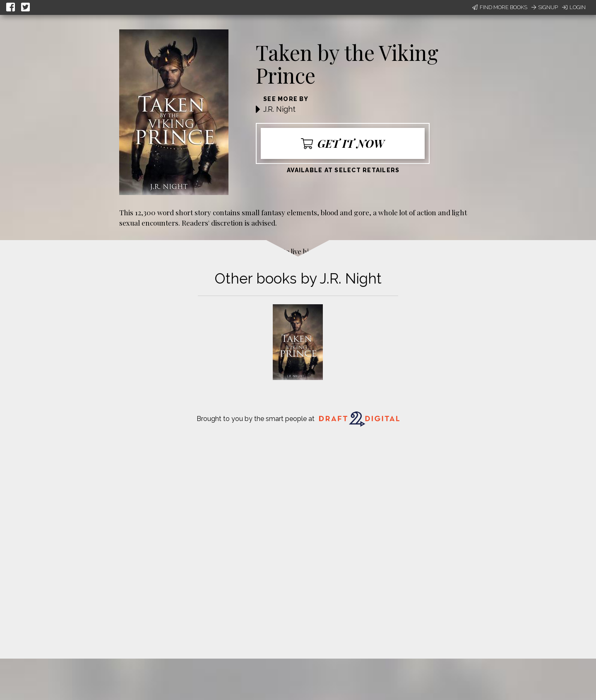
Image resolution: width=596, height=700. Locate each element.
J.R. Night (279, 109)
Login (574, 7)
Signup (545, 7)
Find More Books (500, 7)
